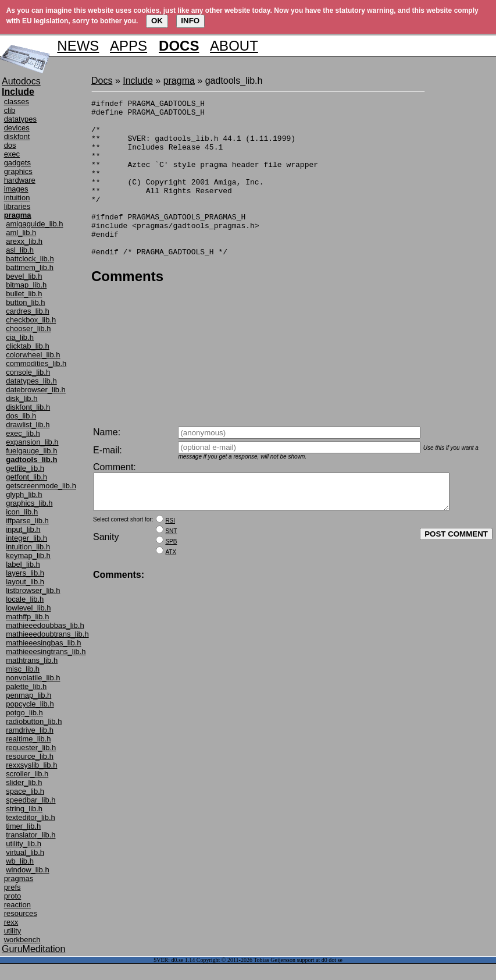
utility (13, 931)
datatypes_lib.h (31, 381)
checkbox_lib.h (31, 320)
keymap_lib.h (28, 555)
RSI (170, 528)
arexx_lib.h (24, 241)
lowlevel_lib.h (28, 608)
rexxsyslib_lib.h (31, 765)
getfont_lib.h (26, 477)
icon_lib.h (22, 512)
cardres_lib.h (27, 311)
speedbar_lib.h (31, 800)
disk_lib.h (22, 398)
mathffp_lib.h (27, 617)
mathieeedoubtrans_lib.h (47, 634)
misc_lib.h (23, 669)
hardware (20, 180)
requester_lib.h (31, 748)
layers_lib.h (25, 573)
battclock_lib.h (30, 259)
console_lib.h (28, 372)
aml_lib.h (21, 232)
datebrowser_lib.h (36, 390)
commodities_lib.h (36, 363)
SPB (171, 548)
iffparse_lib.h (27, 521)
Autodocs (21, 81)
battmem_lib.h (30, 267)
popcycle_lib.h (30, 704)
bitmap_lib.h (26, 285)
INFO (190, 21)
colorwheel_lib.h (33, 355)
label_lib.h (23, 564)
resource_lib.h (30, 756)
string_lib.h (24, 809)
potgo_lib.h (24, 713)
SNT (171, 538)
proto (13, 896)
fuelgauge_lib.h (31, 451)
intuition (17, 198)
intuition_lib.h (28, 547)
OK (157, 21)
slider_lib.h (24, 782)
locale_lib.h (25, 599)
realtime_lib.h (28, 739)
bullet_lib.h (24, 294)
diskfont (17, 136)
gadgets (17, 163)
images (16, 189)
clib (10, 110)
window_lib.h (27, 870)
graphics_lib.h (29, 503)
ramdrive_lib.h (30, 730)
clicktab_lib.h (27, 346)
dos (10, 145)
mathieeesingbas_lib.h (43, 643)
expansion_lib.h (32, 442)
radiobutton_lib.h (34, 721)
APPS (129, 46)
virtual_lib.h (25, 852)
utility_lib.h (24, 844)
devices (17, 128)
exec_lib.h (23, 433)
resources (21, 913)
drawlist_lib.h (28, 425)
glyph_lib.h (24, 494)
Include (138, 81)
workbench (22, 940)
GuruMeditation (33, 949)
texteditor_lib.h (31, 817)
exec (12, 154)
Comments (127, 308)
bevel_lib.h (24, 276)
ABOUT (234, 46)
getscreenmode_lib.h (41, 486)
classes (17, 102)
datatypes (20, 119)
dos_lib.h (21, 416)
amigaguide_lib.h (34, 224)
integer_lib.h (26, 538)
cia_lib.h (20, 337)
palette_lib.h (26, 686)
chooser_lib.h (28, 329)
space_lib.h (25, 791)
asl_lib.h (20, 250)
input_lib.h (23, 529)
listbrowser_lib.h (33, 590)
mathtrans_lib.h (32, 660)
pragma (179, 81)
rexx (11, 922)
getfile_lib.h (25, 468)
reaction (17, 905)
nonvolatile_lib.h (33, 678)
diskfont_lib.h (28, 407)
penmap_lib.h (28, 695)
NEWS (78, 46)
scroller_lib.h (27, 774)
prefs (13, 887)
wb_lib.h (20, 861)
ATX (171, 559)
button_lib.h (25, 302)
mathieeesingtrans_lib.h (46, 651)
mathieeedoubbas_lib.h (45, 625)
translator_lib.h (31, 835)
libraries (17, 206)
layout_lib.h (25, 582)
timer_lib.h (23, 826)
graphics (18, 171)
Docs (102, 81)
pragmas (19, 878)
